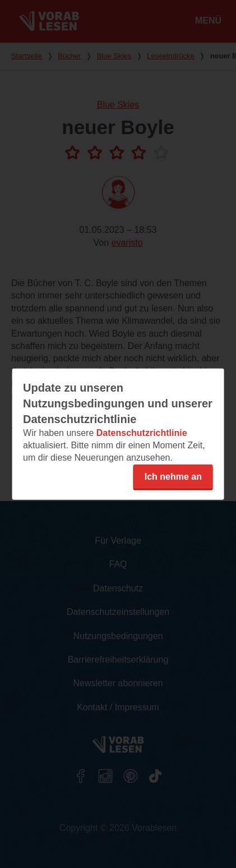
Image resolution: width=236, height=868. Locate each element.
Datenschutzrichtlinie (142, 432)
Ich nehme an (173, 476)
